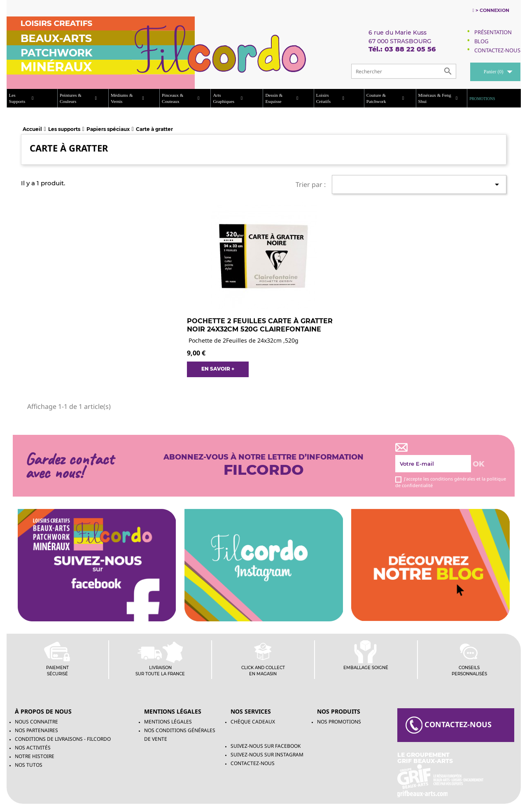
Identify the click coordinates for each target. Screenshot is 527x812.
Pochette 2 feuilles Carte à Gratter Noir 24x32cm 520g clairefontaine (260, 325)
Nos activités (33, 748)
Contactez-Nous (497, 50)
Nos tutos (29, 765)
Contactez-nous (253, 763)
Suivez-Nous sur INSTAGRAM (267, 755)
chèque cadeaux (253, 722)
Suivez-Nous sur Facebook (266, 746)
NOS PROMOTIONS (339, 722)
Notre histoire (35, 756)
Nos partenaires (36, 730)
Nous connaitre (36, 722)
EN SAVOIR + (218, 369)
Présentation (493, 32)
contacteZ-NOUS (449, 725)
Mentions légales (168, 722)
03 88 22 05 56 (410, 49)
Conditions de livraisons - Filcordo (63, 739)
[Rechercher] (404, 71)
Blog (481, 41)
